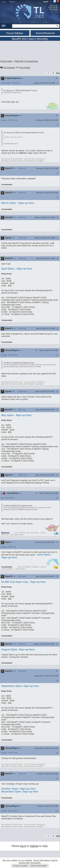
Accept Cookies (20, 866)
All (53, 73)
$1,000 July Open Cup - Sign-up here (24, 582)
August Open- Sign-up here (18, 650)
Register (12, 2)
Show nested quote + (15, 137)
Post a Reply (23, 68)
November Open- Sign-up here (20, 792)
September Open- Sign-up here (20, 686)
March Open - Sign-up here (18, 203)
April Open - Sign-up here (17, 269)
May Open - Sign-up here (16, 415)
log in (23, 846)
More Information (39, 866)
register (34, 846)
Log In (4, 2)
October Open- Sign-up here (18, 789)
